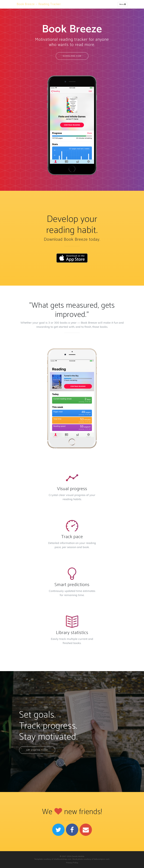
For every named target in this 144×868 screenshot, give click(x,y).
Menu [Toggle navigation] (122, 4)
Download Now (72, 56)
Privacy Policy (72, 863)
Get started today (37, 750)
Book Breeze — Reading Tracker (39, 4)
